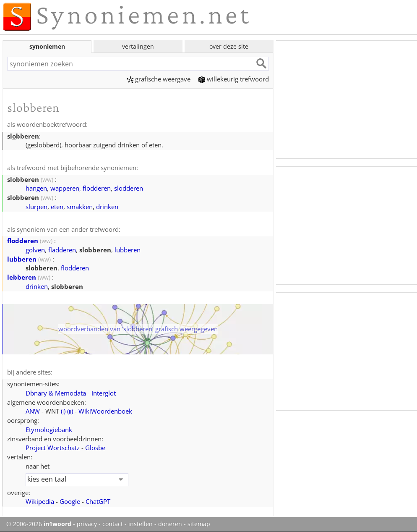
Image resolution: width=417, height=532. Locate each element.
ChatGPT (98, 501)
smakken (80, 207)
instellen (141, 524)
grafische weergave (159, 79)
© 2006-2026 (39, 524)
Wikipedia (40, 501)
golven (35, 250)
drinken (107, 207)
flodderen (97, 188)
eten (57, 207)
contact (113, 524)
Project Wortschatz (53, 448)
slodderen (129, 188)
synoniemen (47, 46)
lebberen (22, 277)
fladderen (62, 250)
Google (70, 501)
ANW (33, 411)
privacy (87, 524)
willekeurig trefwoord (234, 79)
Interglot (104, 393)
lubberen (128, 250)
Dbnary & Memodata (56, 393)
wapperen (65, 188)
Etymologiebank (49, 430)
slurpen (36, 207)
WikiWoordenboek (105, 411)
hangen (36, 188)
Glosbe (95, 448)
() (63, 411)
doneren (170, 524)
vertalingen (138, 46)
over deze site (229, 46)
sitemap (199, 524)
